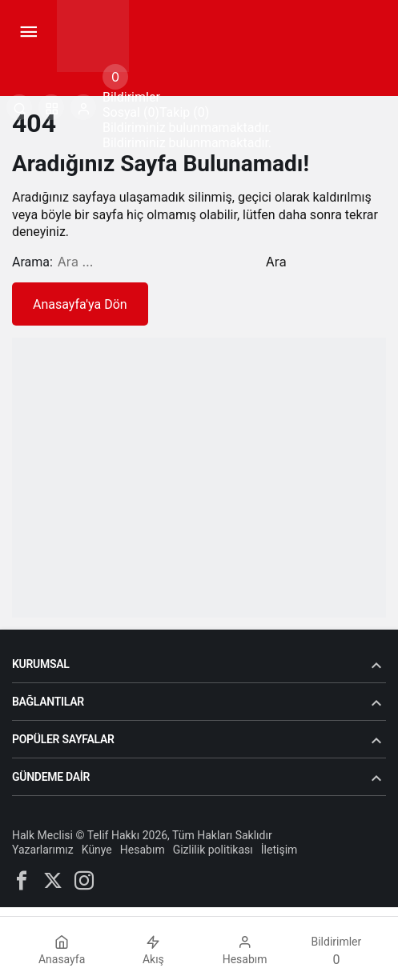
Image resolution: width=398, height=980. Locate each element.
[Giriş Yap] (83, 107)
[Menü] (28, 32)
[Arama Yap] (19, 107)
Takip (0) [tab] (184, 112)
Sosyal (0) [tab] (131, 112)
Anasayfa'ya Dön (80, 304)
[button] (51, 107)
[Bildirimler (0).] (115, 77)
